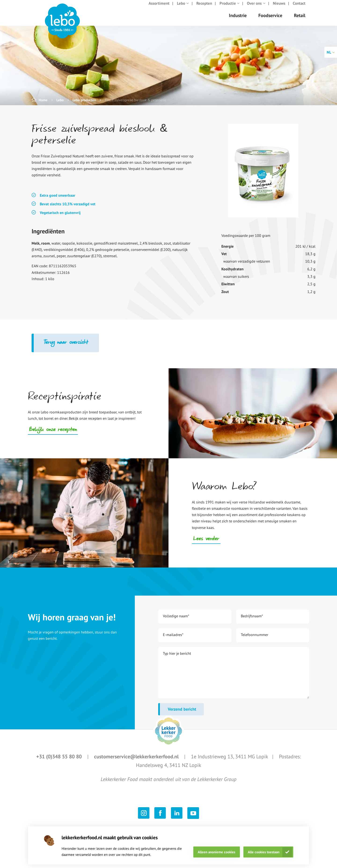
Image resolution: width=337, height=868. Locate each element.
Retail (300, 20)
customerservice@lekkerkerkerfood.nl (137, 761)
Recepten (204, 8)
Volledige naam (176, 621)
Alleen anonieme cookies (216, 852)
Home (43, 105)
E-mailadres (173, 639)
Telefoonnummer (255, 639)
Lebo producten (84, 105)
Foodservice (270, 20)
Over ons (256, 8)
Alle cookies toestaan (264, 852)
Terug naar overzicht (66, 347)
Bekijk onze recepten (53, 435)
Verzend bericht (182, 714)
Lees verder (206, 544)
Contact (299, 8)
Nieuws (279, 8)
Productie (230, 8)
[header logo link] (62, 26)
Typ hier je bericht (177, 658)
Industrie (238, 20)
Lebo (183, 8)
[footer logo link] (168, 736)
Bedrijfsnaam (252, 621)
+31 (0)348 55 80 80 (60, 761)
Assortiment (159, 8)
